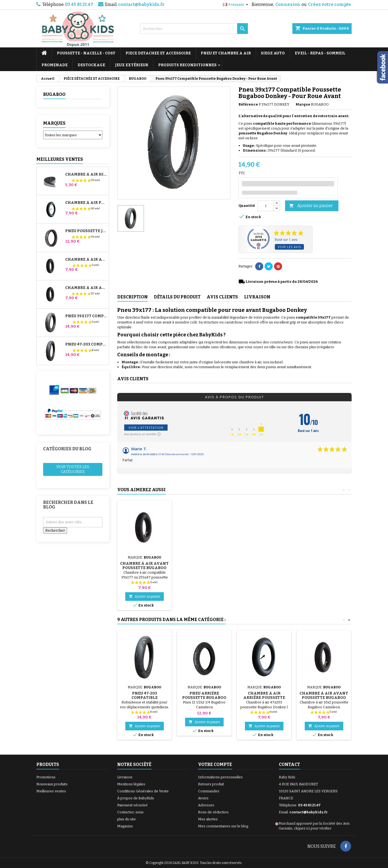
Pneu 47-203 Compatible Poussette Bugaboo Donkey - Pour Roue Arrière (86, 344)
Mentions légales (131, 784)
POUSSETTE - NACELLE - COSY (86, 53)
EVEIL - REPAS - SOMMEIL (320, 53)
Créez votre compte (330, 4)
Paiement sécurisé (132, 805)
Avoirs (203, 798)
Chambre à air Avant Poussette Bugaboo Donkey (86, 260)
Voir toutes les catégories (73, 469)
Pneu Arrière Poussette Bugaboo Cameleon (204, 698)
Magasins (125, 826)
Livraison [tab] (257, 297)
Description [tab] (132, 297)
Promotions (46, 777)
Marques (54, 123)
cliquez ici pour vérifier (313, 828)
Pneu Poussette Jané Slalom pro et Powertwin (86, 231)
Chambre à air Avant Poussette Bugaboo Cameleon (324, 698)
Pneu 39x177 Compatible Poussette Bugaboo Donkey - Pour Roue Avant (86, 316)
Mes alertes (208, 819)
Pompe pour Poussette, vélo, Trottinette (145, 561)
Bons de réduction (213, 812)
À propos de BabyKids (136, 798)
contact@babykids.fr (141, 4)
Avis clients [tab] (222, 297)
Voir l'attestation (146, 428)
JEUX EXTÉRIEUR (132, 65)
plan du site (127, 819)
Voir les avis (289, 247)
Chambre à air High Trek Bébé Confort (86, 175)
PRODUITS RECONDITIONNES (187, 65)
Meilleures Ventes (60, 159)
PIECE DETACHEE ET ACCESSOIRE (158, 53)
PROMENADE (55, 65)
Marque (303, 104)
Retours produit (211, 784)
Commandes (209, 791)
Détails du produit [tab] (177, 297)
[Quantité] (266, 206)
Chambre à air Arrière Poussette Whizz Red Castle (86, 288)
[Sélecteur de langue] (236, 5)
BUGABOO (54, 94)
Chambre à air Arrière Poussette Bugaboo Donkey (264, 698)
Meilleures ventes (51, 791)
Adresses (206, 805)
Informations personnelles (220, 777)
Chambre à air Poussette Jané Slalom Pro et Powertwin (86, 203)
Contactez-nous (130, 812)
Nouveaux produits (52, 784)
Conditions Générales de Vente (143, 791)
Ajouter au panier (311, 206)
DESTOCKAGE (91, 65)
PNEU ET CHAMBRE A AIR (226, 53)
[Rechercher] (194, 29)
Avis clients (133, 379)
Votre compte (215, 764)
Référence (248, 104)
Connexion (288, 4)
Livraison (125, 777)
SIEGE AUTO (273, 53)
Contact (289, 764)
